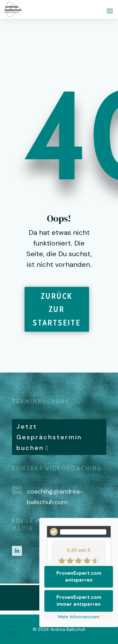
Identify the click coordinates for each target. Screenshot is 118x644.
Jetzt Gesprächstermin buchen (49, 437)
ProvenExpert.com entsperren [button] (79, 577)
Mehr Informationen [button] (79, 617)
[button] (11, 633)
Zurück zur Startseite (57, 309)
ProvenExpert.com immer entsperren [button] (79, 601)
